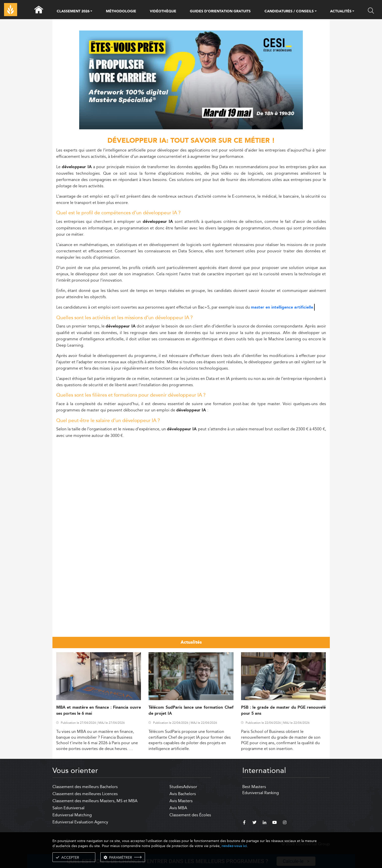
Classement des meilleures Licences (85, 794)
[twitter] (254, 823)
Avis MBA (178, 808)
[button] (91, 12)
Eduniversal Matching (72, 815)
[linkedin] (265, 823)
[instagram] (285, 823)
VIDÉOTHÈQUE (163, 11)
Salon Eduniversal (68, 808)
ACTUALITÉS (341, 12)
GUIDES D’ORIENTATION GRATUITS (221, 11)
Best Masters (254, 787)
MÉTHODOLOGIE (121, 11)
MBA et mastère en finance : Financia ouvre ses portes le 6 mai (99, 710)
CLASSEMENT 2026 (73, 12)
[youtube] (275, 823)
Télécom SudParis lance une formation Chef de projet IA (191, 710)
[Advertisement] (191, 478)
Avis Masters (181, 801)
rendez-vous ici (234, 846)
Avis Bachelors (183, 794)
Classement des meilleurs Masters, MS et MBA (95, 801)
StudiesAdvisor (183, 787)
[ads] (191, 128)
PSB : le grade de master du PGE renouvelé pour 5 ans (284, 710)
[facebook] (244, 823)
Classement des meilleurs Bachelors (85, 787)
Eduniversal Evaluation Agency (80, 822)
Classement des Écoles (190, 815)
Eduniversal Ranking (261, 793)
